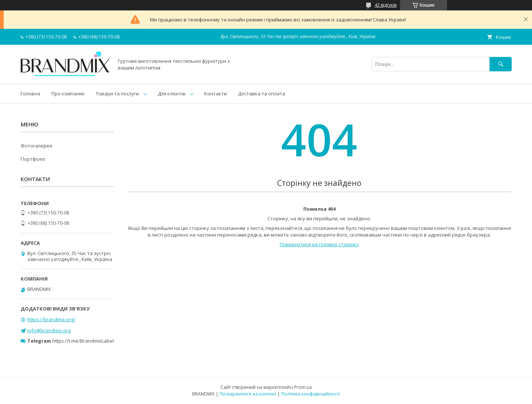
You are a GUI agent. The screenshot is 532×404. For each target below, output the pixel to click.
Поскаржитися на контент (248, 394)
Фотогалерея (36, 146)
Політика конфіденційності (311, 394)
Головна (30, 94)
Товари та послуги (117, 94)
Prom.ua (303, 387)
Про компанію (68, 94)
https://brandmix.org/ (51, 319)
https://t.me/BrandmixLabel (83, 341)
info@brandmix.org (49, 330)
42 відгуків (386, 5)
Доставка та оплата (262, 94)
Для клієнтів (172, 94)
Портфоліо (33, 159)
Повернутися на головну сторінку (319, 244)
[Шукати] (501, 64)
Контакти (216, 94)
